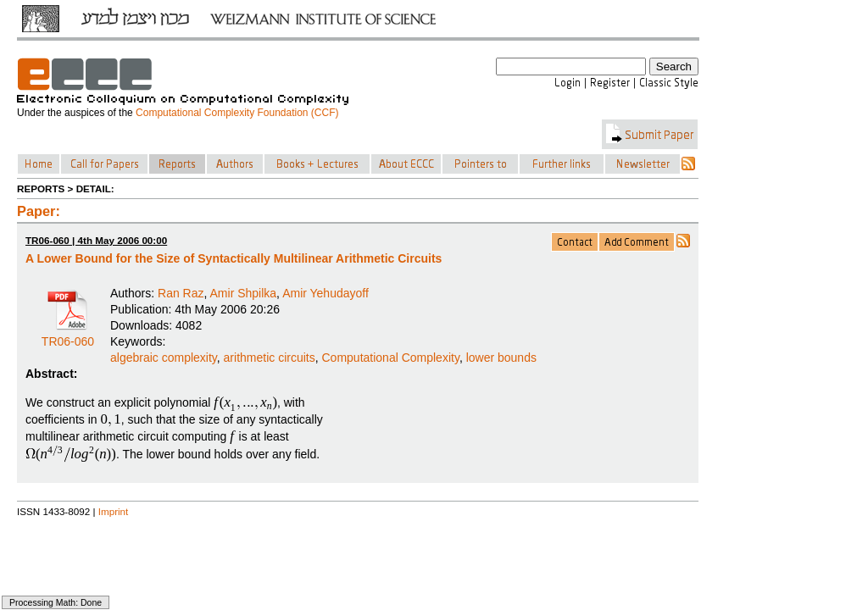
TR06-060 (68, 335)
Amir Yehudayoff (325, 293)
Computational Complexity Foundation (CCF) (237, 113)
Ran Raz (181, 293)
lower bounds (501, 358)
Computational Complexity (391, 358)
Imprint (114, 511)
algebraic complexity (164, 358)
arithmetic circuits (270, 358)
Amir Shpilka (244, 293)
